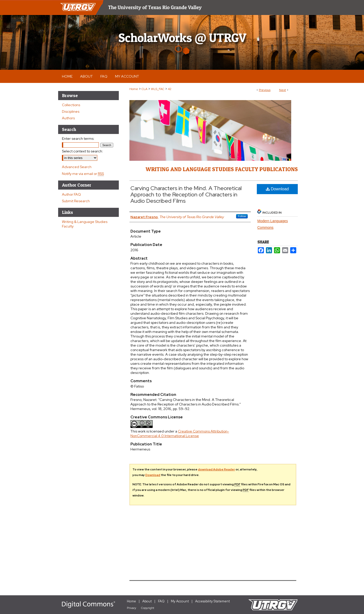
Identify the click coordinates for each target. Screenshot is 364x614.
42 (170, 89)
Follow (242, 216)
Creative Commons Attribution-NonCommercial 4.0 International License (180, 434)
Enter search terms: (78, 139)
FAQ (161, 601)
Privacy (132, 608)
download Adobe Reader (217, 469)
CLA (144, 89)
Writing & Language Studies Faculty (85, 224)
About (147, 601)
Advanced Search (77, 167)
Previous (265, 90)
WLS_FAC (158, 89)
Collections (71, 105)
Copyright (148, 608)
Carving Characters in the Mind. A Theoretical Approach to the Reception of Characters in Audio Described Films (186, 195)
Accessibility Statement (212, 601)
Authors (68, 118)
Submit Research (76, 201)
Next (282, 90)
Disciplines (71, 111)
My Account (180, 601)
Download (277, 189)
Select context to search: (83, 151)
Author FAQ (71, 194)
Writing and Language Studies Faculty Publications (222, 169)
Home (134, 89)
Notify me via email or (83, 174)
